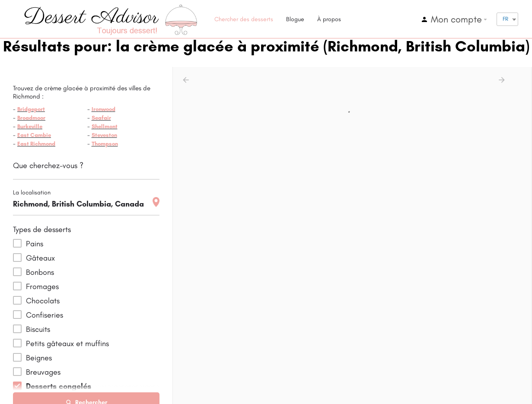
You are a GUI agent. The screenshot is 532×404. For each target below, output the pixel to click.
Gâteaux (40, 258)
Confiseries (45, 315)
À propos (329, 19)
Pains (35, 244)
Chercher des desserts (244, 19)
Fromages (42, 286)
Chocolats (43, 301)
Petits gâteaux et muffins (67, 344)
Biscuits (38, 329)
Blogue (295, 19)
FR (505, 19)
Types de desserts (42, 229)
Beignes (39, 358)
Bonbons (40, 272)
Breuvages (43, 372)
